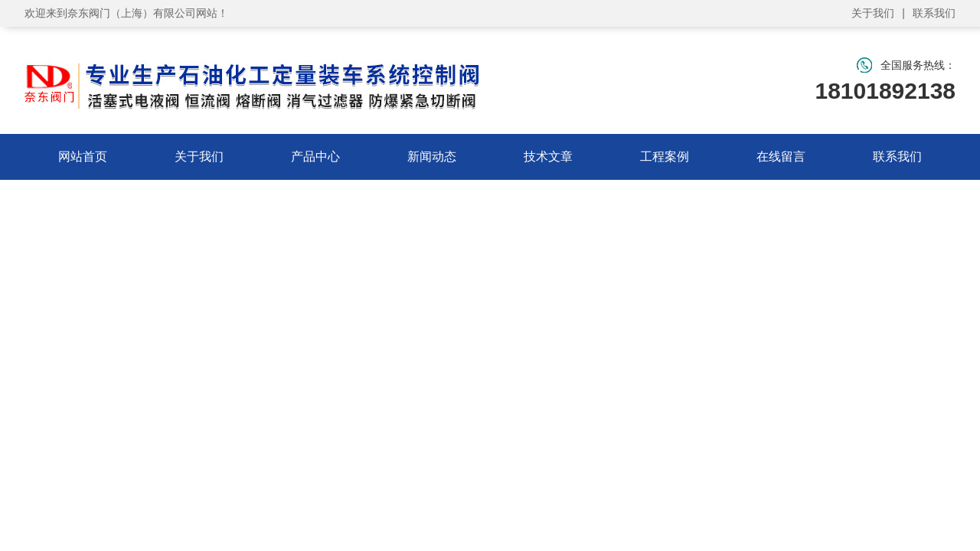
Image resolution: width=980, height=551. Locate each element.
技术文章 (548, 156)
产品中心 (315, 156)
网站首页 (83, 156)
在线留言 (781, 156)
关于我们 (873, 13)
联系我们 (934, 13)
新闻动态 (432, 156)
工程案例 (665, 156)
